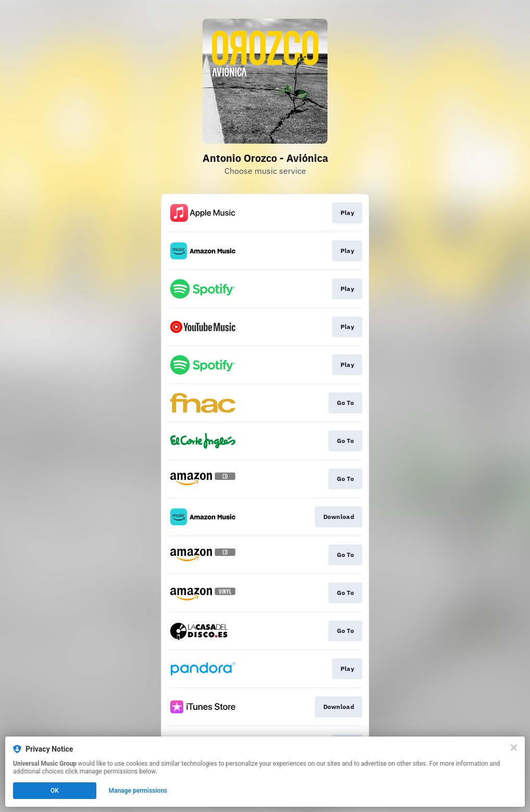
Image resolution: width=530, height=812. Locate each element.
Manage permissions (138, 791)
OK (55, 791)
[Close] (514, 747)
